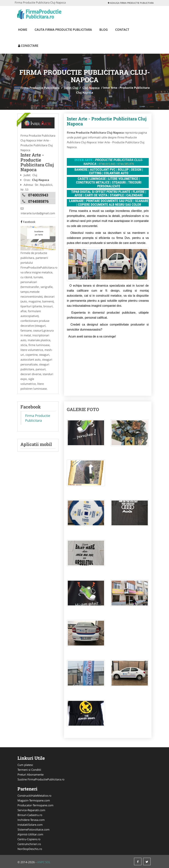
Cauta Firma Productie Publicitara (63, 30)
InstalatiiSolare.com (30, 825)
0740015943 (38, 195)
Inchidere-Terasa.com (31, 820)
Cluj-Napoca (91, 88)
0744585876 (38, 201)
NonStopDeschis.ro (30, 849)
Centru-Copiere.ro (29, 839)
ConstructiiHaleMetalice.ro (34, 796)
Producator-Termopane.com (35, 805)
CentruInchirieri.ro (29, 844)
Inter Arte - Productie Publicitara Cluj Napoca (107, 121)
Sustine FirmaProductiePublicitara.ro (41, 779)
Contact (122, 30)
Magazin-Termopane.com (34, 800)
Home (23, 30)
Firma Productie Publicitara (40, 88)
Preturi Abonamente (31, 774)
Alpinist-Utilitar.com (30, 834)
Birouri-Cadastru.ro (30, 815)
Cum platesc (25, 765)
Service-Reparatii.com (31, 810)
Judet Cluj (71, 88)
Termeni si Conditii (29, 770)
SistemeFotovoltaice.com (34, 829)
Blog (104, 30)
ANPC (41, 862)
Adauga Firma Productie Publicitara (131, 3)
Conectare (28, 46)
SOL (48, 862)
